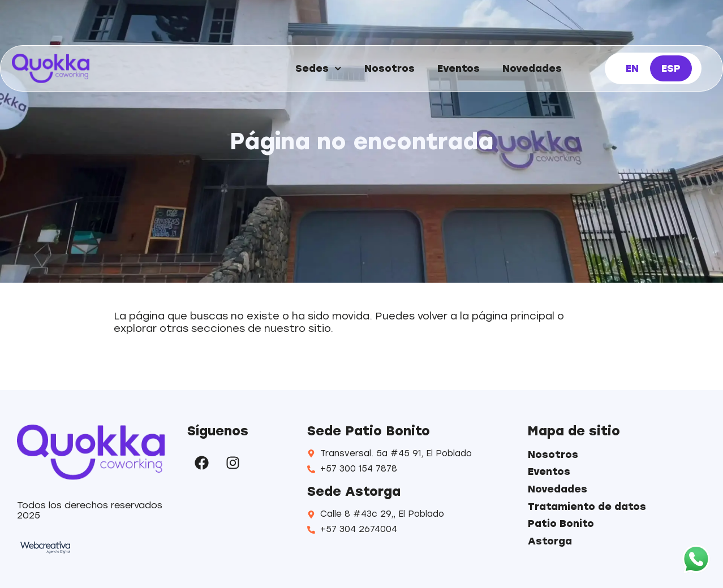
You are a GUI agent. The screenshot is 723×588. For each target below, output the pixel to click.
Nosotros (390, 68)
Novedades (532, 68)
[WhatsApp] (696, 560)
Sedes (319, 69)
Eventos (459, 68)
